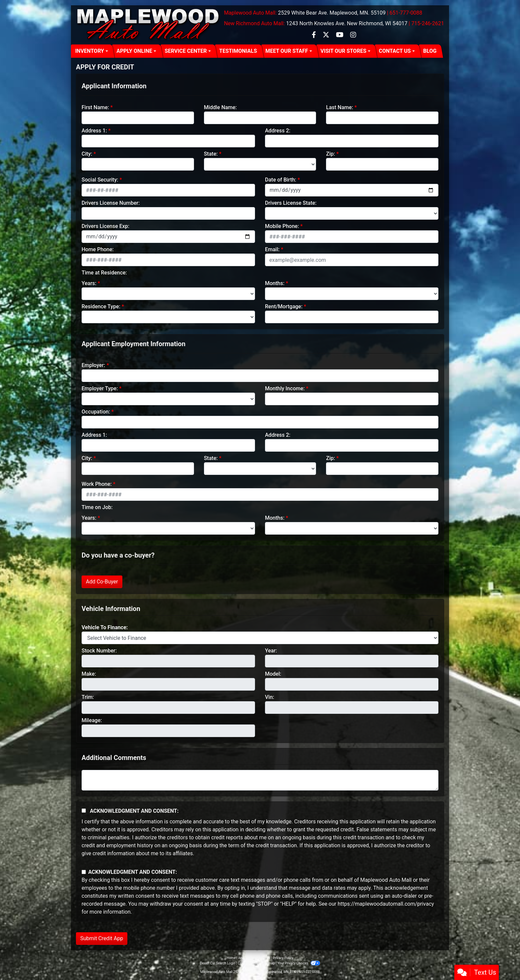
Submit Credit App (102, 938)
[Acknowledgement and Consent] (84, 811)
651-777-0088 (309, 972)
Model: (273, 674)
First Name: (95, 107)
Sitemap (269, 963)
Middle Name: (220, 107)
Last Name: (340, 107)
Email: (272, 249)
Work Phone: (97, 484)
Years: (89, 283)
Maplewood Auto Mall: (250, 13)
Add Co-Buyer (102, 582)
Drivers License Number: (111, 203)
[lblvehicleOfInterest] (260, 638)
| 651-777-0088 (405, 13)
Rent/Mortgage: (284, 306)
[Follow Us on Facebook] (315, 35)
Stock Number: (99, 651)
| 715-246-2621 (426, 23)
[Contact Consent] (84, 872)
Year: (271, 651)
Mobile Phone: (282, 226)
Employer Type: (100, 388)
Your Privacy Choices (299, 963)
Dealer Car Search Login (218, 963)
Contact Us (262, 958)
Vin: (270, 697)
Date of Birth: (281, 180)
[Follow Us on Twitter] (327, 35)
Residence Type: (101, 306)
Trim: (88, 697)
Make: (89, 674)
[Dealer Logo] (149, 25)
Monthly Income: (285, 388)
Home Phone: (98, 249)
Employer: (93, 365)
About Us (245, 958)
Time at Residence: (104, 273)
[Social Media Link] (353, 35)
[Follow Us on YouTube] (340, 35)
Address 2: (278, 131)
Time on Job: (97, 507)
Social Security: (100, 180)
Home (231, 958)
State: (211, 154)
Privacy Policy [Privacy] (283, 958)
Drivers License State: (291, 203)
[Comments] (260, 780)
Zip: (330, 154)
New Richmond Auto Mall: (254, 23)
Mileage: (92, 720)
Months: (275, 283)
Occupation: (96, 412)
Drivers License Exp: (105, 226)
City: (87, 154)
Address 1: (94, 131)
